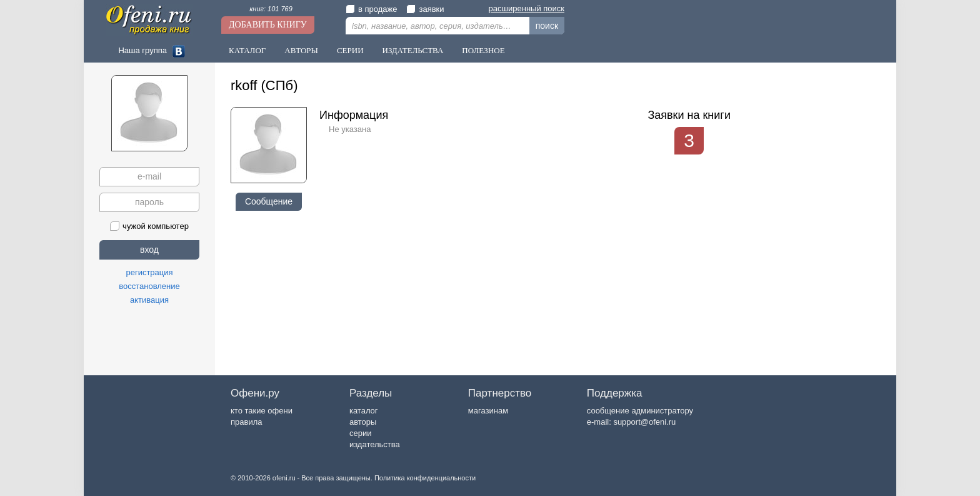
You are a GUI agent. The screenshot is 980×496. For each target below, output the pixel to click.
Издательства (413, 50)
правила (246, 422)
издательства (375, 444)
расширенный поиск (527, 8)
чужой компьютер (149, 226)
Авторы (301, 50)
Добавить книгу (268, 25)
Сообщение (269, 201)
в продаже (371, 9)
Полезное (483, 50)
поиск (547, 26)
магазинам (488, 411)
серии (360, 433)
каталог (364, 411)
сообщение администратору (640, 411)
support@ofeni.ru (644, 422)
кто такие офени (262, 411)
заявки (425, 9)
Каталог (247, 50)
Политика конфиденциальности (425, 478)
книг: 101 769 (271, 9)
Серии (350, 50)
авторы (363, 422)
